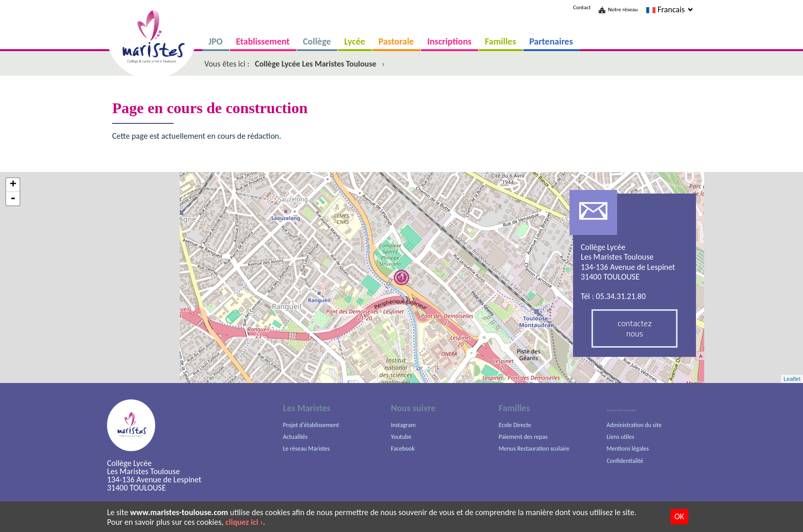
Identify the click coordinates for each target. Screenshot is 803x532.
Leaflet (792, 379)
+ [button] (13, 185)
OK (679, 516)
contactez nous (635, 328)
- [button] (13, 199)
